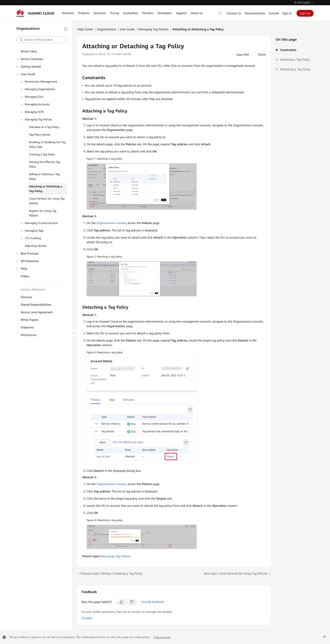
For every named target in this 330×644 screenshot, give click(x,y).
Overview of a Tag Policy (44, 127)
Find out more (162, 637)
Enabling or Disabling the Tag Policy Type (47, 145)
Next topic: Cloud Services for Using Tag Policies (236, 573)
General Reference (33, 289)
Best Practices (30, 253)
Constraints (288, 50)
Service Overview (32, 59)
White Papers (29, 320)
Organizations (106, 29)
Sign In (287, 13)
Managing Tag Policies (39, 119)
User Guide (28, 74)
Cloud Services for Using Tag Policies (47, 201)
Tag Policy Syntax (40, 135)
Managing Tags (34, 231)
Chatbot (87, 618)
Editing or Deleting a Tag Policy (44, 177)
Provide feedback (153, 602)
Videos (25, 276)
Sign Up (305, 13)
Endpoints (27, 327)
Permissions (29, 335)
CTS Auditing (33, 238)
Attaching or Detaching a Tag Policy (46, 189)
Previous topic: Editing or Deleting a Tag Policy (112, 573)
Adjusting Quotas (36, 246)
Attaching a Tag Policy (295, 60)
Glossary (26, 297)
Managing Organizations (40, 89)
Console (274, 13)
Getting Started (31, 67)
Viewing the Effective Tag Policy (45, 164)
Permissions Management (41, 82)
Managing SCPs (34, 112)
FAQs (24, 269)
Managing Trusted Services (41, 223)
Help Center (85, 29)
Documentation (255, 13)
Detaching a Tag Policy (295, 69)
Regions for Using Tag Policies (43, 213)
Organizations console (111, 223)
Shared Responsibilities (36, 305)
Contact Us (234, 13)
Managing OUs (34, 97)
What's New (29, 51)
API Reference (30, 261)
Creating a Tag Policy (42, 154)
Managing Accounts (37, 104)
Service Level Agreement (37, 312)
